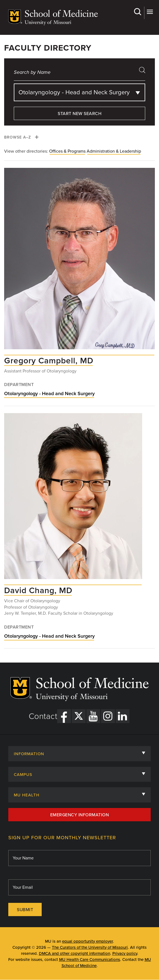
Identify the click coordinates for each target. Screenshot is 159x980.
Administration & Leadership (114, 151)
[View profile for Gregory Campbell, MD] (79, 261)
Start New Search (79, 114)
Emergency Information (80, 815)
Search (137, 12)
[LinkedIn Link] (123, 716)
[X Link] (79, 716)
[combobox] (79, 92)
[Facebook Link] (64, 716)
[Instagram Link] (108, 716)
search (144, 72)
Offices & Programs (67, 151)
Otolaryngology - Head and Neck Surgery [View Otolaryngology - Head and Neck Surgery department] (49, 393)
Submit (25, 910)
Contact (43, 716)
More (150, 12)
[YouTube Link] (93, 716)
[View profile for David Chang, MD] (73, 499)
